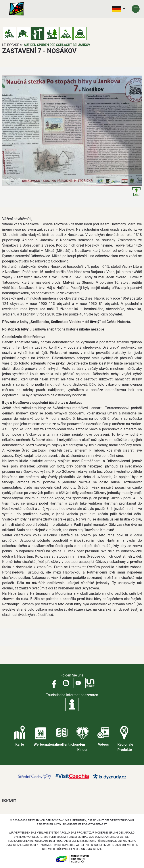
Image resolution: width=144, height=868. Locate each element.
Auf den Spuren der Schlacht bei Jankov (57, 45)
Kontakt (9, 801)
